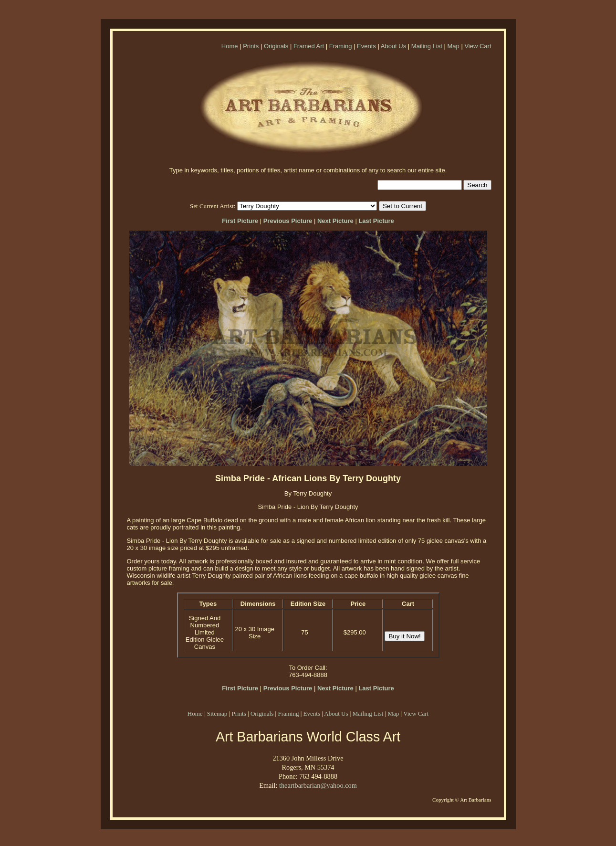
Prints (251, 46)
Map (453, 46)
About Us (393, 46)
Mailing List (427, 46)
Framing (341, 46)
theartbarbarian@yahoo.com (318, 785)
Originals (276, 46)
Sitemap (217, 714)
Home (230, 46)
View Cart (478, 46)
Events (366, 46)
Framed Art (309, 46)
